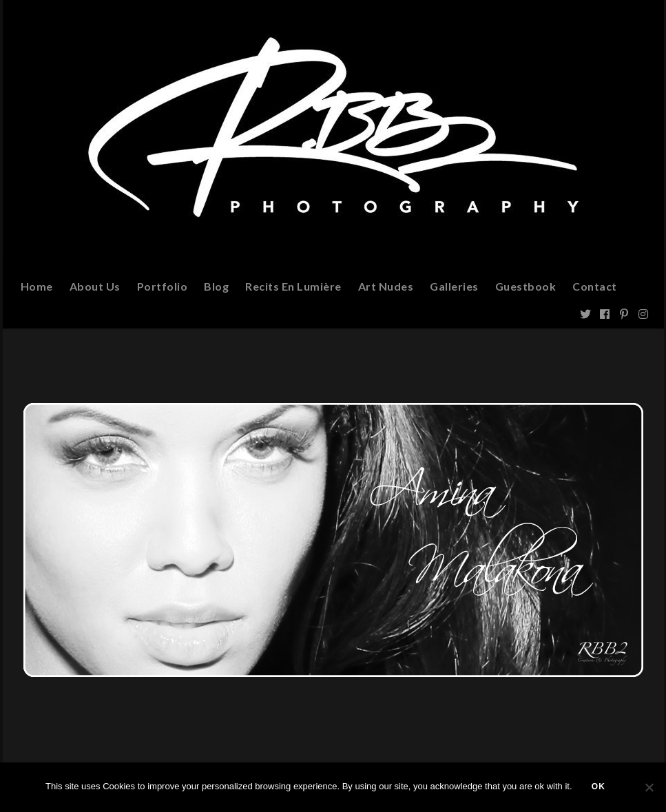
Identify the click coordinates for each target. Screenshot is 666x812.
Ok (600, 788)
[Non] (649, 788)
